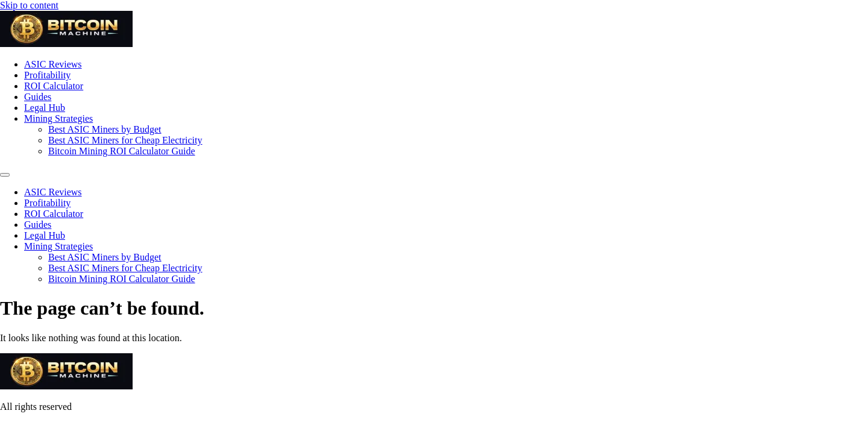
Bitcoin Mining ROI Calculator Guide (122, 151)
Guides (38, 97)
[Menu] (5, 175)
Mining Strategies (58, 118)
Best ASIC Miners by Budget (105, 129)
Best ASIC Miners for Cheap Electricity (125, 140)
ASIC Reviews (53, 64)
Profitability (47, 75)
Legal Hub (45, 108)
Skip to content (29, 5)
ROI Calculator (54, 86)
